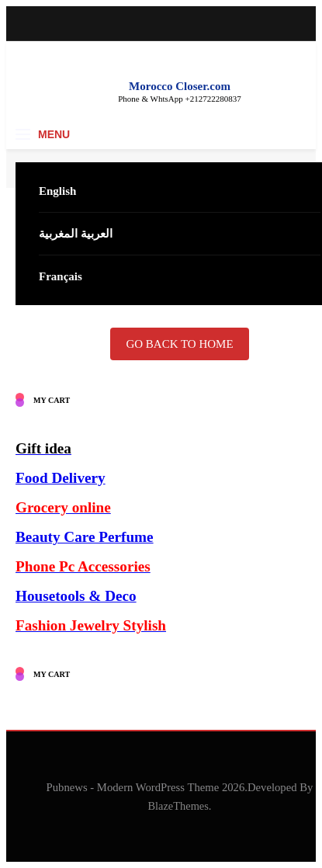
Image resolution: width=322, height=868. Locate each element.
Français (61, 276)
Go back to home (179, 344)
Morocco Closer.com (180, 86)
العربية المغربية (76, 234)
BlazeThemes (178, 806)
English (57, 191)
